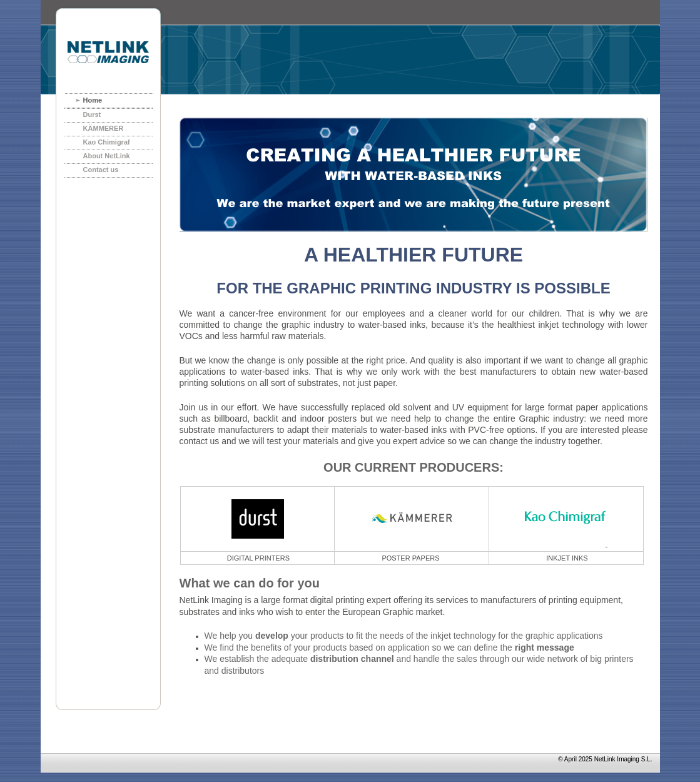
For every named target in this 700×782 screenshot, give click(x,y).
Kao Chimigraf (107, 142)
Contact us (101, 170)
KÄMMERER (104, 128)
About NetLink (107, 156)
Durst (92, 114)
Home (93, 100)
